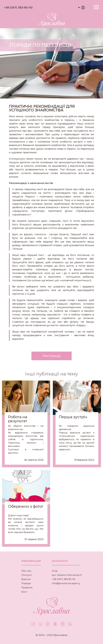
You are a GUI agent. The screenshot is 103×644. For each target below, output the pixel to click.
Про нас (26, 571)
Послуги (26, 575)
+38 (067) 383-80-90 (18, 7)
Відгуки (26, 579)
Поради (26, 583)
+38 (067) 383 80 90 (64, 579)
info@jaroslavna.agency (66, 583)
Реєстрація (52, 356)
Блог (24, 592)
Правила (27, 587)
